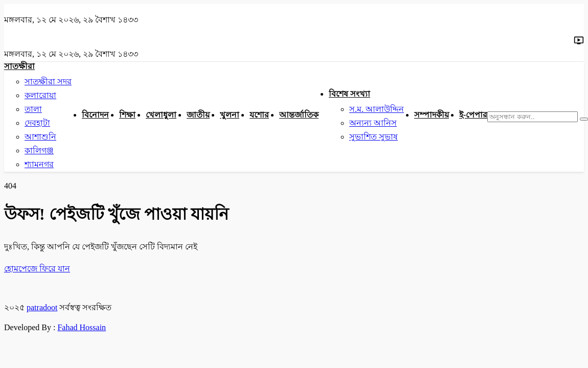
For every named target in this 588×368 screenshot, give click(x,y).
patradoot (42, 307)
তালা (33, 109)
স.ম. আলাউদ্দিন (377, 109)
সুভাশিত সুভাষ (374, 137)
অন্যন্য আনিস (373, 123)
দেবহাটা (37, 123)
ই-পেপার (473, 115)
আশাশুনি (40, 137)
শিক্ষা (127, 115)
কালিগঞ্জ (39, 151)
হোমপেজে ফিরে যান (37, 269)
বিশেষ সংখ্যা (349, 94)
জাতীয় (198, 115)
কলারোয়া (40, 95)
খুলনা (230, 115)
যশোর (259, 115)
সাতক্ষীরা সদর (48, 82)
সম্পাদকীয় (432, 115)
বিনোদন (95, 115)
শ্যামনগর (39, 164)
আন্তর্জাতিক (299, 115)
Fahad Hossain (82, 327)
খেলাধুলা (161, 115)
